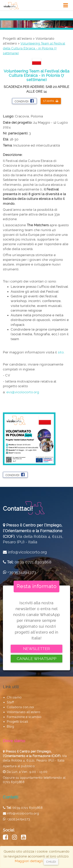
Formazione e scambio (24, 717)
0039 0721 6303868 (33, 562)
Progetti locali (17, 722)
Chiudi (51, 862)
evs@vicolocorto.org (23, 392)
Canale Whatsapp (37, 659)
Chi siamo (14, 697)
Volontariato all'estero (24, 712)
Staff (10, 702)
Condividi (24, 101)
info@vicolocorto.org (27, 552)
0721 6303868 (14, 782)
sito (61, 352)
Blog (10, 726)
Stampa (51, 101)
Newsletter (37, 649)
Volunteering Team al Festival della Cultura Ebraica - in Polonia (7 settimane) (34, 48)
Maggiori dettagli (29, 861)
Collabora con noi (20, 707)
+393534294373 (22, 572)
